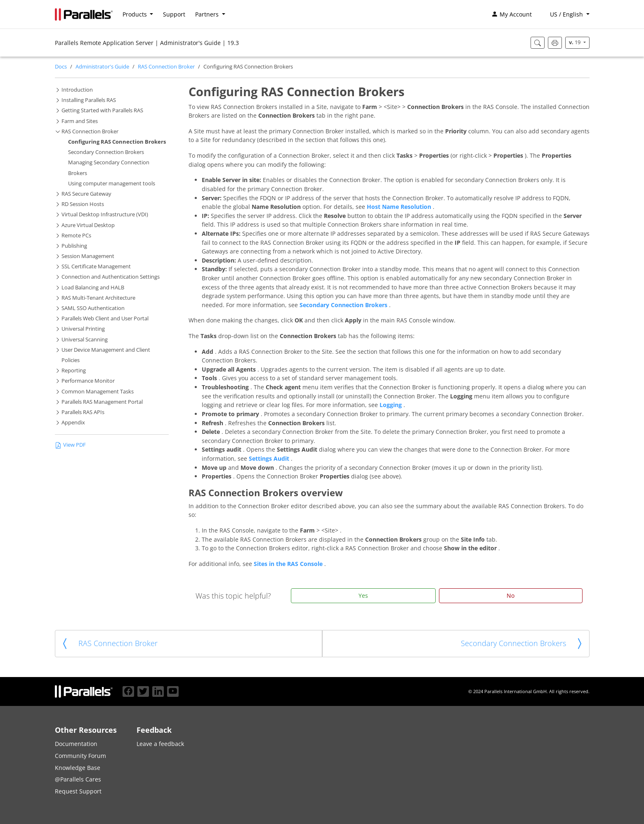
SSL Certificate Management (96, 266)
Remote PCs (76, 236)
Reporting (74, 371)
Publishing (74, 246)
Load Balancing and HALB (93, 288)
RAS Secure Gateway (86, 194)
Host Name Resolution (400, 207)
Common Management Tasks (98, 392)
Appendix (73, 423)
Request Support (78, 791)
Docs (61, 67)
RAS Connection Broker (166, 67)
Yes (363, 596)
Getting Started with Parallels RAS (102, 110)
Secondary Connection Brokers (106, 152)
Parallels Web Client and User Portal (105, 318)
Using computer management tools (112, 184)
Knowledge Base (78, 768)
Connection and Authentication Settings (111, 277)
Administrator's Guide (102, 67)
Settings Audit (270, 458)
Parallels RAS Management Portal (102, 402)
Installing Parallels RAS (89, 100)
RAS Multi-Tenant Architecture (98, 298)
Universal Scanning (85, 340)
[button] (566, 14)
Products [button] (136, 14)
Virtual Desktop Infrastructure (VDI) (105, 214)
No (511, 596)
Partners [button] (208, 14)
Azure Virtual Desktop (88, 225)
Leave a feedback (160, 744)
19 (575, 42)
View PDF (70, 445)
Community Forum (80, 756)
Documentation (76, 744)
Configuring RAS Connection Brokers (117, 142)
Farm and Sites (80, 121)
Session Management (88, 256)
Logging (392, 405)
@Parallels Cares (78, 779)
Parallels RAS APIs (83, 412)
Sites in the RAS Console (289, 564)
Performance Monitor (88, 381)
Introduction (77, 90)
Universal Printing (83, 329)
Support (174, 14)
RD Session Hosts (83, 204)
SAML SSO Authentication (93, 308)
